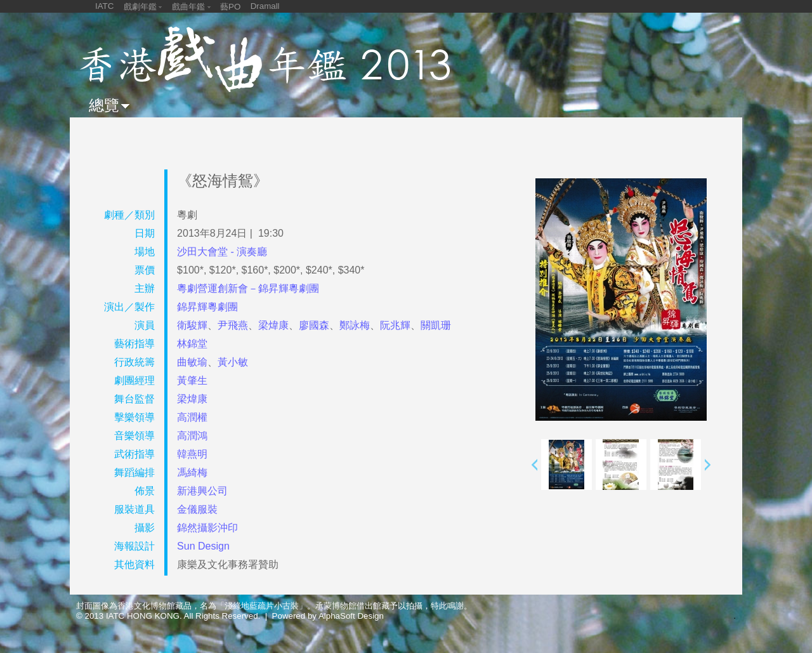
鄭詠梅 (355, 325)
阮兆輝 (395, 325)
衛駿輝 (192, 325)
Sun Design (203, 546)
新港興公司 (202, 491)
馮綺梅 (192, 472)
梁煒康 (273, 325)
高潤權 (192, 417)
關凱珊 (436, 325)
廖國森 (314, 325)
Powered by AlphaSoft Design (328, 616)
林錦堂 (192, 344)
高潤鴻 (192, 436)
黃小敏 (233, 362)
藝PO (230, 7)
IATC (104, 6)
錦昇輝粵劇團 (207, 307)
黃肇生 (192, 380)
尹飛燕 (233, 325)
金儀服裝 (197, 509)
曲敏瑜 (192, 362)
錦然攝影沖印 (207, 528)
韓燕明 (192, 454)
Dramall (265, 6)
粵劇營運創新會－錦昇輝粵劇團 (248, 288)
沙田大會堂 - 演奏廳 (222, 252)
